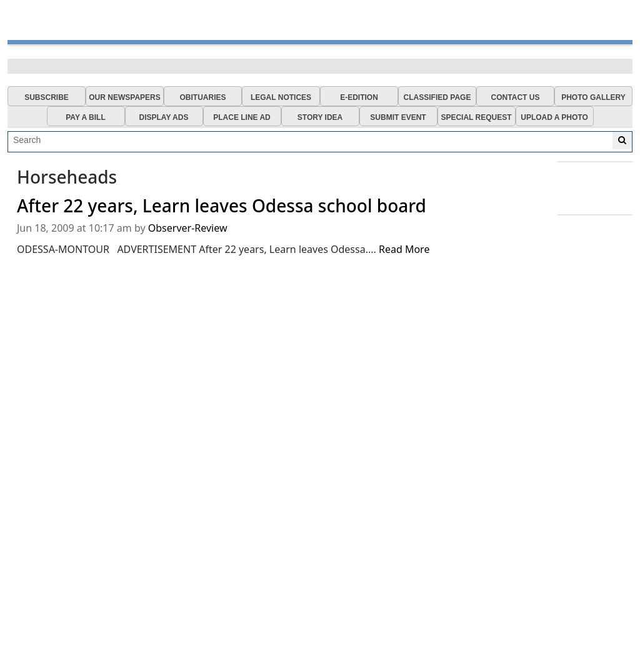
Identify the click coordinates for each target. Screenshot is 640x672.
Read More (404, 249)
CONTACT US (516, 97)
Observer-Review (188, 228)
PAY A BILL (86, 117)
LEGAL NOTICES (281, 97)
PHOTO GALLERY (593, 97)
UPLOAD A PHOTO (554, 117)
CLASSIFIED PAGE (437, 97)
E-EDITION (359, 97)
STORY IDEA (320, 117)
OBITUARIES (202, 97)
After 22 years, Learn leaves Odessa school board (222, 206)
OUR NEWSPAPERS (124, 97)
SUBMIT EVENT (398, 117)
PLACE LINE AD (242, 117)
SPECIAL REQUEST (476, 117)
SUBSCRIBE (47, 97)
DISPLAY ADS (164, 117)
